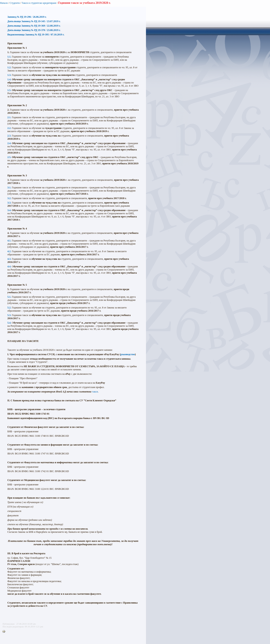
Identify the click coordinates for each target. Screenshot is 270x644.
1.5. (9, 90)
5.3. (9, 315)
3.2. (9, 198)
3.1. (9, 187)
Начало (4, 3)
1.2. (9, 67)
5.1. (9, 297)
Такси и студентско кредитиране (39, 3)
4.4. (9, 266)
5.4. (9, 323)
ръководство (128, 354)
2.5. (9, 157)
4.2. (9, 251)
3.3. (9, 203)
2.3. (9, 136)
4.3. (9, 259)
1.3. (9, 75)
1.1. (9, 57)
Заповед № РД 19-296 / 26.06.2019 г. (27, 17)
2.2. (9, 128)
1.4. (9, 79)
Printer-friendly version (5, 632)
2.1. (9, 117)
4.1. (9, 241)
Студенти (15, 3)
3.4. (9, 210)
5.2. (9, 308)
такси (95, 392)
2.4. (9, 143)
